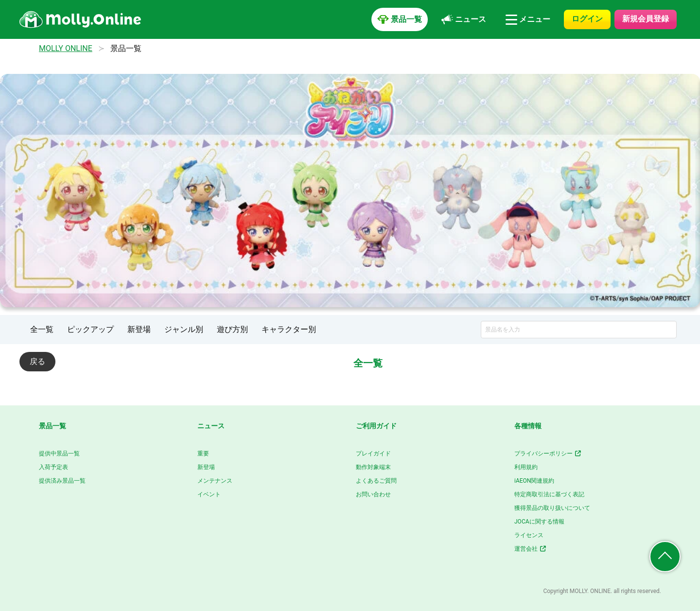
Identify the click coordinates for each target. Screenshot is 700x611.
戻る (37, 361)
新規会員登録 (646, 19)
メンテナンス (215, 481)
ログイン (587, 19)
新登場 (139, 329)
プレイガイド (373, 454)
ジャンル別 (184, 329)
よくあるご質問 (376, 481)
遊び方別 (232, 329)
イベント (209, 494)
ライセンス (529, 535)
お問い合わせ (373, 494)
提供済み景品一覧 (62, 481)
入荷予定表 (53, 467)
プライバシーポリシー (548, 454)
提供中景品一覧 (59, 454)
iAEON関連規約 (534, 481)
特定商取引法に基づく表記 (549, 494)
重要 (203, 454)
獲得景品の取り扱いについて (552, 508)
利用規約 (526, 467)
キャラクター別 (289, 329)
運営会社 (531, 549)
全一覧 (42, 329)
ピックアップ (90, 329)
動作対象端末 (373, 467)
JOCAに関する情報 (539, 522)
